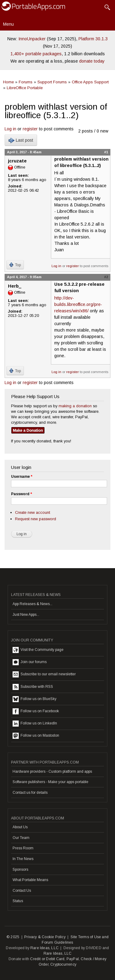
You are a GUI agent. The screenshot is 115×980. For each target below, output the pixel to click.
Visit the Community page (38, 650)
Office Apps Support (90, 82)
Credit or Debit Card (47, 959)
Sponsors (20, 869)
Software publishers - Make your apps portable (50, 782)
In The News (23, 859)
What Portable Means (30, 880)
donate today (92, 61)
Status (18, 901)
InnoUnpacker (32, 39)
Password (21, 494)
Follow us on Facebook (36, 711)
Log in (10, 129)
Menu (8, 24)
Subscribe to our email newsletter (44, 674)
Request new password (36, 519)
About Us (20, 827)
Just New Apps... (26, 615)
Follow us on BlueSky (34, 699)
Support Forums (52, 82)
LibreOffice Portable (25, 88)
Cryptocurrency (63, 964)
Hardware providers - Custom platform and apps (52, 771)
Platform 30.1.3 (93, 39)
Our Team (21, 838)
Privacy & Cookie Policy (45, 937)
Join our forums (30, 662)
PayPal (73, 959)
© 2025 (13, 937)
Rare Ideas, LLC (44, 948)
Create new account (33, 512)
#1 (106, 152)
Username (22, 477)
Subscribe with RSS (33, 687)
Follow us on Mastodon (36, 736)
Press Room (23, 848)
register (30, 129)
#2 (106, 277)
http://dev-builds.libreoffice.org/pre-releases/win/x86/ (78, 304)
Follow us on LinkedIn (35, 724)
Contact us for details (30, 793)
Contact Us (22, 891)
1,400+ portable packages (36, 54)
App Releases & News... (33, 604)
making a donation (75, 406)
